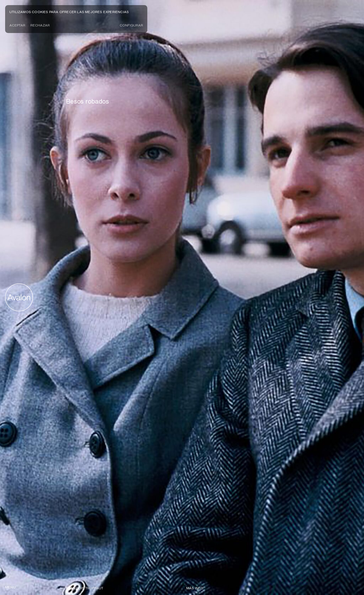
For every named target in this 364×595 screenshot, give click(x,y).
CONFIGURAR (131, 25)
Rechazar (40, 25)
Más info (195, 588)
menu (10, 587)
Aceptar (17, 25)
